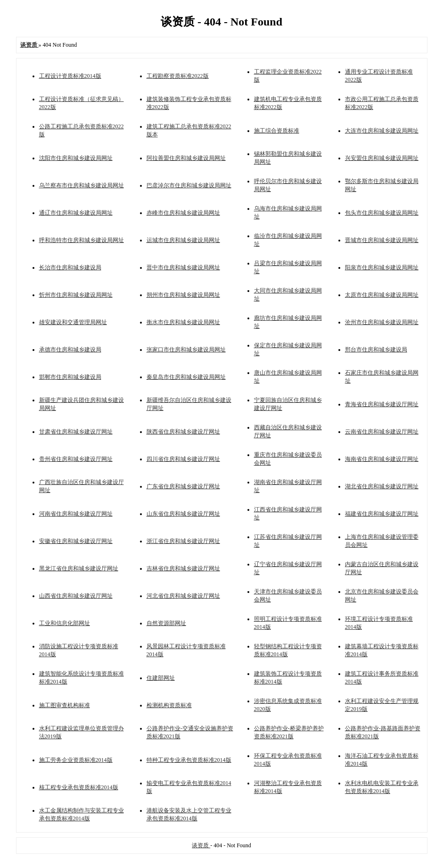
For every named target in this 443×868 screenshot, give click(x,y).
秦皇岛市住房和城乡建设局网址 (186, 377)
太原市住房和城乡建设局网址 (382, 295)
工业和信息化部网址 (65, 623)
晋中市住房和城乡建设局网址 (183, 267)
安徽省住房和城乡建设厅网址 (76, 541)
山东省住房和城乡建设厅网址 (183, 514)
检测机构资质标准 (169, 705)
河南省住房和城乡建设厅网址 (76, 514)
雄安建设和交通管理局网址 (73, 322)
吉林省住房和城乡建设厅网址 (183, 568)
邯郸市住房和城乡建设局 (70, 377)
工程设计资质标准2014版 (70, 76)
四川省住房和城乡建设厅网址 (183, 459)
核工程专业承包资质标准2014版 (79, 787)
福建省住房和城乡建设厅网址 (382, 514)
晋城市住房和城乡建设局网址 (382, 240)
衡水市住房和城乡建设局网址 (183, 322)
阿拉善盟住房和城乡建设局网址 (186, 158)
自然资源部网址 (166, 623)
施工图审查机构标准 (65, 705)
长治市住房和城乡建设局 (70, 267)
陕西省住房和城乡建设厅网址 (183, 432)
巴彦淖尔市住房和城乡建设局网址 (189, 185)
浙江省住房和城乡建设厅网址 (183, 541)
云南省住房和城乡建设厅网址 (382, 432)
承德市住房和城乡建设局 (70, 350)
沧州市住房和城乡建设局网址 (382, 322)
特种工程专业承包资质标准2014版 (189, 760)
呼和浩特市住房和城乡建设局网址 (82, 240)
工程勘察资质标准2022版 (178, 76)
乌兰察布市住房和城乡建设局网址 (82, 185)
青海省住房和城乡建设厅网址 (382, 404)
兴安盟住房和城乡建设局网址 (382, 158)
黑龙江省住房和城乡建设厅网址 (79, 568)
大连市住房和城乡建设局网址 (382, 131)
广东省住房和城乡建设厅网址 (183, 486)
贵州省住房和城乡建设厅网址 (76, 459)
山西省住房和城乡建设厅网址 (76, 596)
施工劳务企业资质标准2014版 (76, 760)
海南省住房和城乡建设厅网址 (382, 459)
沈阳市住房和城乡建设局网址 (76, 158)
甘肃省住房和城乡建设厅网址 (76, 432)
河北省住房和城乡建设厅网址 (183, 596)
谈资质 (201, 845)
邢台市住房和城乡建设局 (376, 350)
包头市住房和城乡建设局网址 (382, 213)
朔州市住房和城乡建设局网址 (183, 295)
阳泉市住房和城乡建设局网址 (382, 267)
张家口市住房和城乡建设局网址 (186, 350)
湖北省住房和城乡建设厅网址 (382, 486)
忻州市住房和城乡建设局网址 (76, 295)
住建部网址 (161, 678)
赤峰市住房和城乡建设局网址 (183, 213)
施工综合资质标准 (277, 131)
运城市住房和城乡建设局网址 (183, 240)
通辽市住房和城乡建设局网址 (76, 213)
